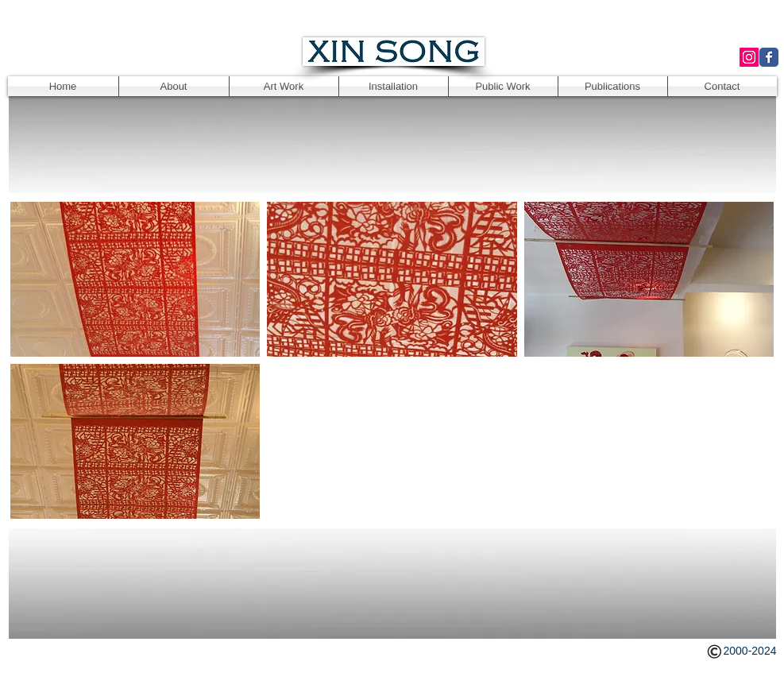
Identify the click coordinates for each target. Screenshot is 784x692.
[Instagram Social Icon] (749, 57)
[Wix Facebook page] (769, 57)
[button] (135, 279)
